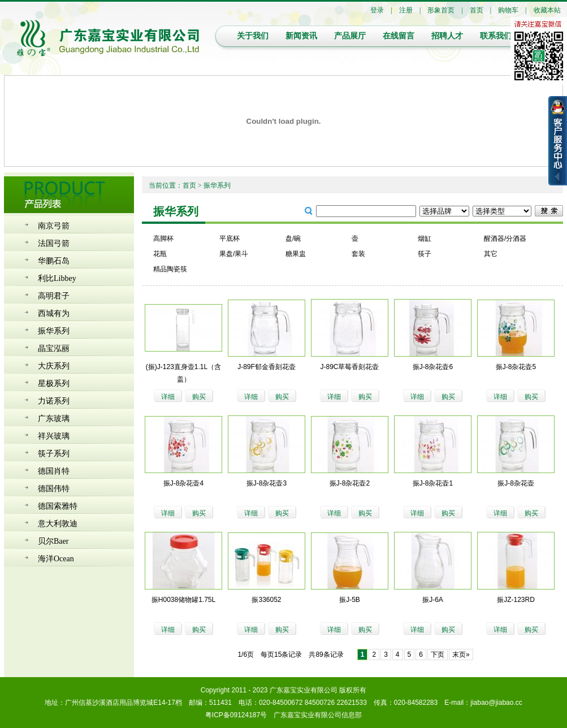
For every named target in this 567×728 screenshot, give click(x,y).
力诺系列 (54, 401)
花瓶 (160, 254)
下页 (438, 655)
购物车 (508, 10)
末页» (461, 655)
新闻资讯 (301, 36)
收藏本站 (547, 10)
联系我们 (496, 36)
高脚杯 (163, 239)
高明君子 (54, 296)
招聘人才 (447, 36)
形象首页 (441, 10)
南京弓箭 (54, 226)
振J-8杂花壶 (516, 483)
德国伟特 (54, 489)
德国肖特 (54, 471)
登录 (377, 10)
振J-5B (350, 600)
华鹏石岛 (54, 261)
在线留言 (399, 36)
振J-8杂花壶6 (433, 367)
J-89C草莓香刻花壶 (349, 367)
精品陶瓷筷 (170, 269)
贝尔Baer (53, 541)
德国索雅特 (58, 506)
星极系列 (54, 383)
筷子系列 (54, 454)
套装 (358, 254)
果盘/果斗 (234, 254)
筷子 (425, 254)
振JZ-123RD (516, 600)
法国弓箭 (54, 243)
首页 (477, 10)
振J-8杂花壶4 (183, 483)
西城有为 (54, 313)
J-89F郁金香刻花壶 (267, 367)
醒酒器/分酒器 (505, 239)
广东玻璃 (54, 419)
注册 (406, 10)
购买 (199, 397)
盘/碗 (293, 239)
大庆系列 (54, 366)
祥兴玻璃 (54, 436)
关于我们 (253, 36)
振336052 (266, 600)
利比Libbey (57, 278)
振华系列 (54, 331)
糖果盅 (296, 254)
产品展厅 (350, 36)
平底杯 (230, 239)
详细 (168, 397)
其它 (491, 254)
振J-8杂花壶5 (516, 367)
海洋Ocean (56, 559)
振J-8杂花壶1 (433, 483)
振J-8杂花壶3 (267, 483)
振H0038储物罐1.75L (183, 600)
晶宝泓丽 (54, 348)
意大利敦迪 (58, 524)
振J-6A (433, 600)
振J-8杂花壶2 (350, 483)
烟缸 (425, 239)
